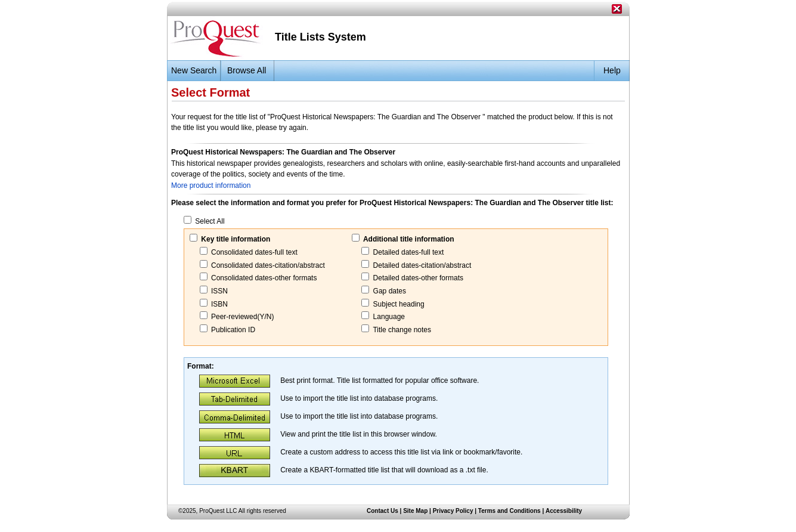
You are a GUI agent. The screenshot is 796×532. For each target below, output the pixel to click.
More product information (211, 185)
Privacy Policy (453, 511)
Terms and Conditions (509, 511)
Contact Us (382, 511)
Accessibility (564, 511)
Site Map (415, 511)
